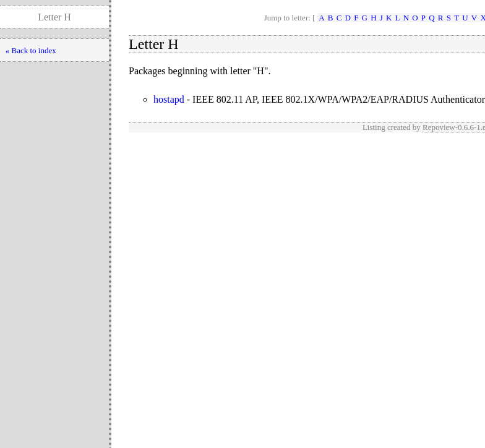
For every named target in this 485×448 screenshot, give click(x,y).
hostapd (169, 99)
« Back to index (31, 50)
